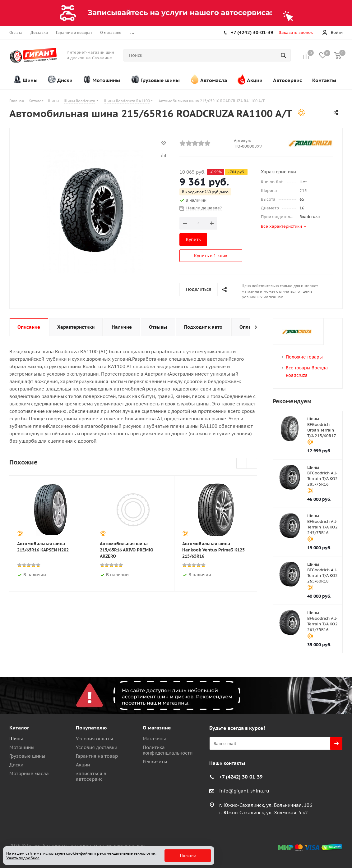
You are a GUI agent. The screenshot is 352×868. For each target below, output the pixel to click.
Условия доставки (97, 747)
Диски (16, 765)
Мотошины (22, 747)
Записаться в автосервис (91, 776)
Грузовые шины (27, 756)
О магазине (157, 728)
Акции (83, 765)
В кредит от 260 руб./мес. (205, 192)
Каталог (19, 728)
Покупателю (91, 728)
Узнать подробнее (23, 858)
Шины (16, 739)
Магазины (154, 739)
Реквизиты (155, 762)
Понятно (188, 855)
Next (252, 464)
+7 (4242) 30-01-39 (252, 32)
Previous (242, 464)
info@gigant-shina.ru (244, 791)
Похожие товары (304, 357)
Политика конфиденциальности (168, 750)
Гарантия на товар (97, 756)
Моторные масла (29, 773)
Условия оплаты (95, 739)
